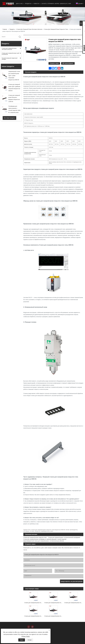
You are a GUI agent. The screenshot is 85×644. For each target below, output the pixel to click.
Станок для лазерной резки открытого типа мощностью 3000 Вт (54, 603)
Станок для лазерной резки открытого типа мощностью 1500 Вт (34, 603)
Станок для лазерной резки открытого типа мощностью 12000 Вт (74, 603)
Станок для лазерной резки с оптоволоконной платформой (64, 537)
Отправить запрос (54, 63)
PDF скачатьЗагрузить (68, 63)
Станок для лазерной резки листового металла (29, 29)
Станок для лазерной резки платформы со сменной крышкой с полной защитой (45, 539)
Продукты (12, 29)
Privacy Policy (26, 636)
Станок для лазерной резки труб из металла (10, 54)
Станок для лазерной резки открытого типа (56, 29)
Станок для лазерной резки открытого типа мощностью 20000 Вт (34, 616)
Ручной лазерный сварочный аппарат (10, 59)
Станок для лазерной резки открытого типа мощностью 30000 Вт (54, 616)
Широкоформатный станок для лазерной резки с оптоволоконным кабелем (44, 541)
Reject (22, 640)
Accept (30, 640)
